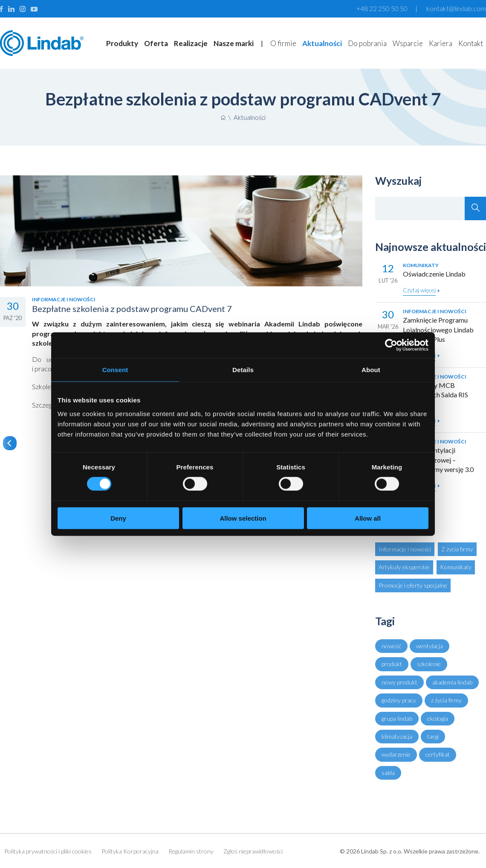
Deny (118, 518)
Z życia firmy (457, 549)
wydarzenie (396, 754)
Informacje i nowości (405, 549)
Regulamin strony (191, 851)
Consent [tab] (115, 370)
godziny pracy (399, 700)
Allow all (368, 518)
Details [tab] (243, 370)
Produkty (122, 43)
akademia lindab (452, 682)
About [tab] (371, 370)
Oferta (156, 43)
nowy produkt (399, 682)
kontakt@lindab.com (456, 8)
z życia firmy (446, 700)
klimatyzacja (397, 736)
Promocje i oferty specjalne (413, 585)
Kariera (441, 43)
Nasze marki (234, 43)
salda (388, 773)
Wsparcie (408, 43)
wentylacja (430, 646)
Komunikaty (456, 567)
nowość (391, 646)
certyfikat (438, 754)
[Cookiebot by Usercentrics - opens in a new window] (391, 345)
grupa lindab (397, 718)
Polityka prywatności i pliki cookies (48, 851)
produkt (392, 664)
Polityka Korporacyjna (130, 851)
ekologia (438, 718)
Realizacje (191, 43)
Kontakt (471, 43)
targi (433, 736)
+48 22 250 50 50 (382, 8)
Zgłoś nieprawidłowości (253, 851)
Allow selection (243, 518)
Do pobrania (367, 43)
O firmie (283, 43)
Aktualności (322, 43)
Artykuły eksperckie (404, 567)
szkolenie (429, 664)
